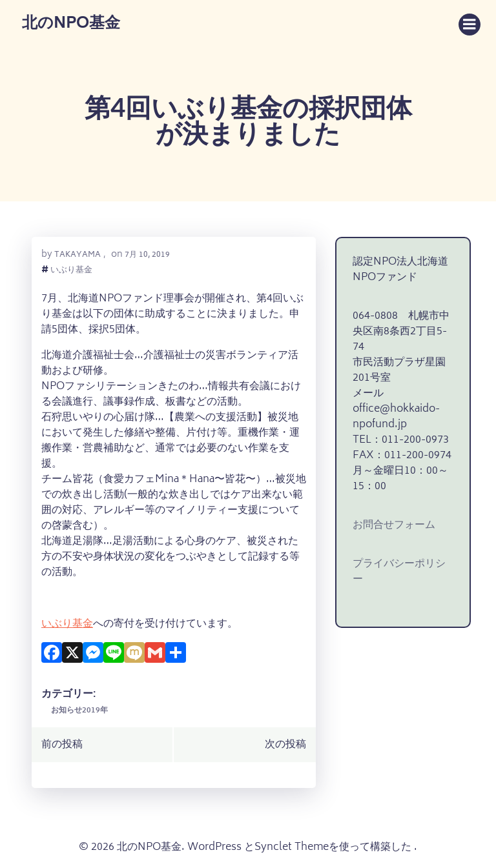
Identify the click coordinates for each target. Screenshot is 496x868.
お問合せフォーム (394, 525)
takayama (77, 256)
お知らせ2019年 (79, 711)
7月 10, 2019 (147, 256)
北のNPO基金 (71, 25)
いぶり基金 (71, 271)
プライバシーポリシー (399, 572)
